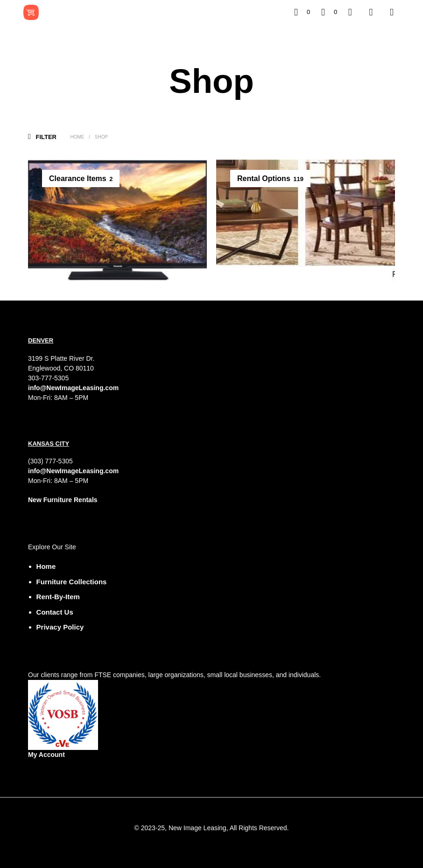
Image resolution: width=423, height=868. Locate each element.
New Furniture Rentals (63, 500)
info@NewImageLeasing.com (73, 388)
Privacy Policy (60, 627)
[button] (302, 12)
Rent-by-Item (58, 597)
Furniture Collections (72, 582)
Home (77, 137)
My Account (46, 755)
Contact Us (55, 612)
